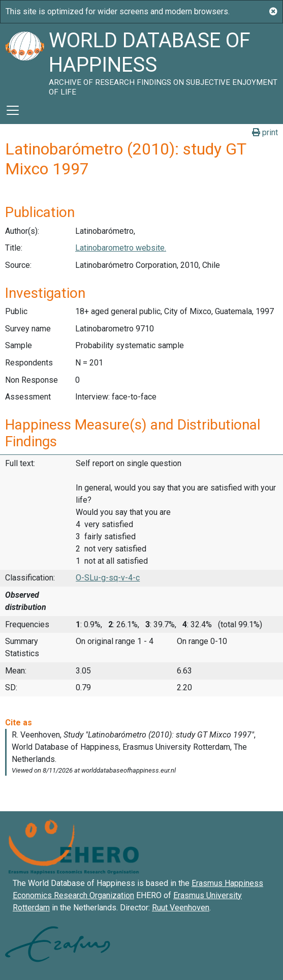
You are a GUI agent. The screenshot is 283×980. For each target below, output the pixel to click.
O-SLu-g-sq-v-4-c (108, 578)
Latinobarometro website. (121, 248)
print (265, 132)
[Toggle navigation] (13, 110)
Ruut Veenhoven (181, 908)
